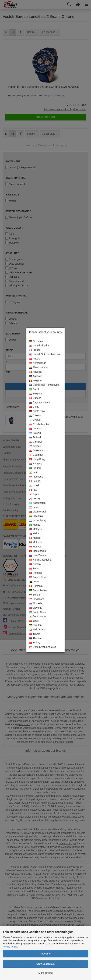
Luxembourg (38, 521)
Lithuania (36, 516)
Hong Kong (37, 459)
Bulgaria (35, 394)
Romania (36, 586)
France (35, 350)
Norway (35, 564)
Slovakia (36, 604)
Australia (36, 376)
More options (46, 973)
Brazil (34, 389)
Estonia (35, 433)
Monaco (35, 547)
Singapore (36, 599)
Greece (35, 446)
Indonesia (36, 477)
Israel (34, 486)
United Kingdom (40, 346)
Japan (34, 494)
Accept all (45, 954)
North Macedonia (40, 560)
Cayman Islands (40, 402)
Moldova (36, 542)
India (34, 472)
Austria (35, 359)
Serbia (34, 595)
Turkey (35, 643)
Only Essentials (45, 964)
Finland (35, 437)
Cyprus (35, 420)
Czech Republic (39, 424)
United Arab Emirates (42, 647)
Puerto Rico (37, 577)
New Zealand (38, 555)
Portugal (35, 573)
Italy (33, 490)
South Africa (38, 612)
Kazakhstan (37, 503)
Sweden (35, 625)
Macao (35, 525)
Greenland (37, 451)
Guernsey (36, 455)
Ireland (35, 481)
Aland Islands (38, 368)
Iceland (35, 468)
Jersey (35, 499)
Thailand (36, 638)
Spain (34, 621)
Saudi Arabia (38, 590)
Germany (36, 341)
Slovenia (36, 608)
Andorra (35, 372)
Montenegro (37, 551)
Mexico (35, 538)
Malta (34, 534)
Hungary (36, 464)
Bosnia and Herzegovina (44, 385)
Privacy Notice (10, 947)
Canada (35, 398)
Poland (35, 569)
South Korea (38, 616)
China (34, 407)
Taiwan (35, 634)
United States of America (44, 354)
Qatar (34, 582)
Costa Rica (37, 411)
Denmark (36, 429)
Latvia (34, 507)
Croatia (35, 416)
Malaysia (36, 529)
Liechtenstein (38, 512)
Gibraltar (36, 442)
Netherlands (38, 363)
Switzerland (37, 630)
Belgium (35, 381)
